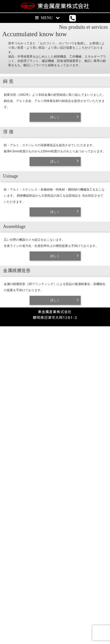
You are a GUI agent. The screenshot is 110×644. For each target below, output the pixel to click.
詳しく (55, 181)
